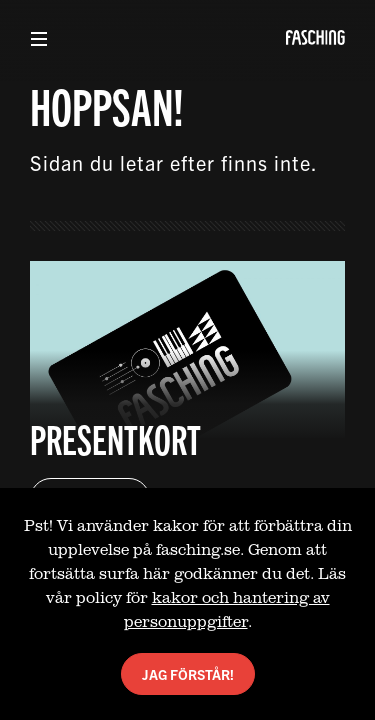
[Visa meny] (39, 39)
